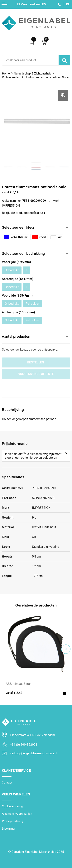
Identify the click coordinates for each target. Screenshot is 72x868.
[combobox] (30, 60)
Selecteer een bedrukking (23, 254)
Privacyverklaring (12, 821)
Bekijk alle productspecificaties (24, 213)
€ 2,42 (14, 693)
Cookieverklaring (12, 806)
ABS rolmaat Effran (19, 684)
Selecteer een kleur (18, 227)
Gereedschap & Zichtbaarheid (33, 74)
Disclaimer (9, 829)
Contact (7, 783)
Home (6, 74)
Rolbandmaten (11, 77)
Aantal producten (16, 336)
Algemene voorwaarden (17, 814)
